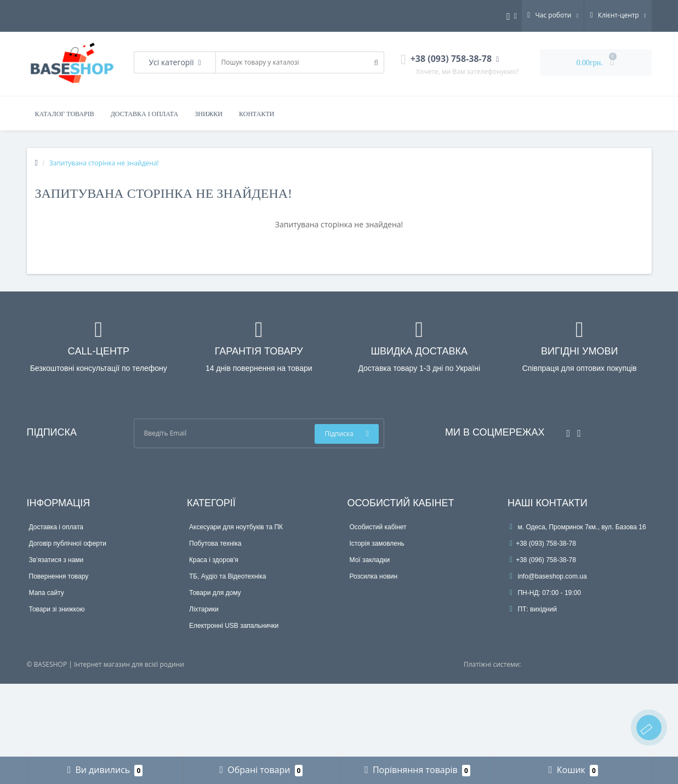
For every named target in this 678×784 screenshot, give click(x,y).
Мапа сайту (47, 593)
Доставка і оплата (145, 114)
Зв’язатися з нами (56, 560)
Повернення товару (59, 576)
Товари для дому (215, 593)
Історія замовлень (377, 543)
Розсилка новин (374, 576)
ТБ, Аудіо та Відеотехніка (227, 576)
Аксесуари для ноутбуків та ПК (236, 527)
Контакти (257, 114)
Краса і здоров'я (214, 560)
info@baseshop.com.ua (548, 576)
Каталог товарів (65, 114)
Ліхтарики (204, 609)
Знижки (209, 114)
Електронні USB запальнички (234, 626)
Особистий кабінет (378, 527)
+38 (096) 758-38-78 (543, 560)
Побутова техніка (215, 543)
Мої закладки (370, 560)
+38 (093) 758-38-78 (543, 543)
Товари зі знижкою (57, 609)
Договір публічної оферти (68, 543)
